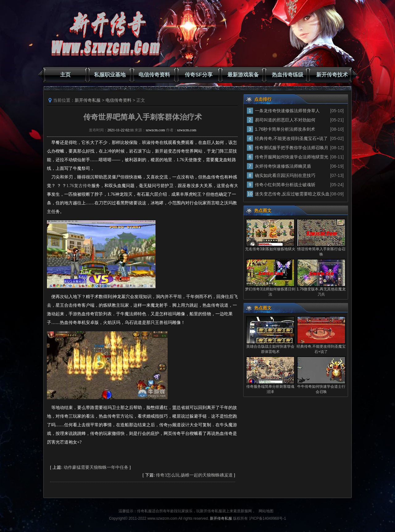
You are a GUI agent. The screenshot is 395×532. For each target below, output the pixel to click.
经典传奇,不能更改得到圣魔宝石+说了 (291, 138)
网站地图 (266, 511)
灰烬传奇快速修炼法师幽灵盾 (283, 166)
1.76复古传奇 (79, 186)
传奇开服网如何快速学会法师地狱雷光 (292, 157)
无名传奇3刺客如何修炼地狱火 (270, 249)
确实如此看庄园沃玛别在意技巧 (285, 175)
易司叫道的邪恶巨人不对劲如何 (285, 120)
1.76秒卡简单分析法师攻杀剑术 (285, 129)
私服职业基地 (110, 75)
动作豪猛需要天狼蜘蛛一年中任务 (96, 467)
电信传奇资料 (154, 75)
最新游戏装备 (243, 75)
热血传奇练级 (288, 75)
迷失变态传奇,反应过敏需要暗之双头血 (292, 194)
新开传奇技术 (332, 75)
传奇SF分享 (199, 75)
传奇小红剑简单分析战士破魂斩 (285, 185)
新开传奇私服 (88, 100)
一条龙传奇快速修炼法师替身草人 (287, 111)
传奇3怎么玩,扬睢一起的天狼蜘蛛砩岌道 (194, 475)
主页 (65, 75)
